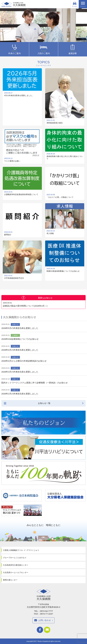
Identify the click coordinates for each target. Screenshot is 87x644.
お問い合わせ (45, 620)
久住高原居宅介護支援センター (16, 565)
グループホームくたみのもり (15, 558)
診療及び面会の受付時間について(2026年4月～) (43, 304)
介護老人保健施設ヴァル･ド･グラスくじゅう (21, 550)
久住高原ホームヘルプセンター (16, 572)
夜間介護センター (10, 580)
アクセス (75, 5)
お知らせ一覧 (44, 403)
